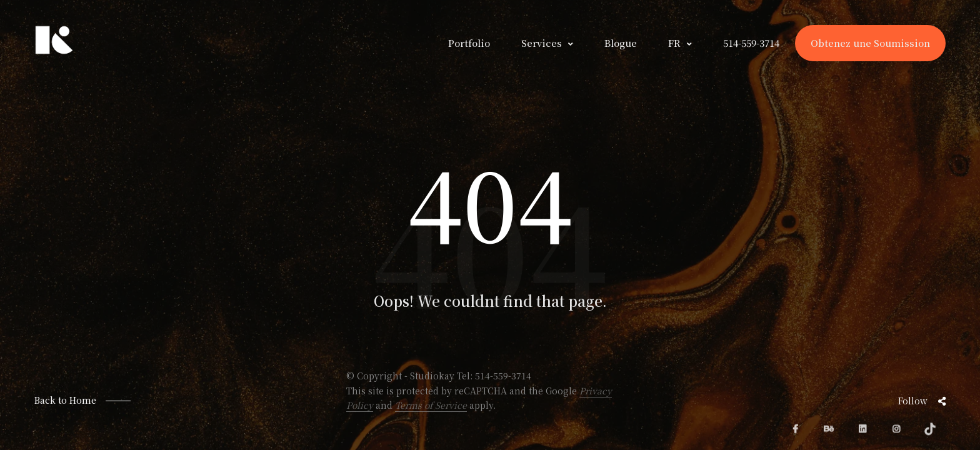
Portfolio (469, 43)
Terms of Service (431, 405)
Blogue (621, 43)
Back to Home (65, 400)
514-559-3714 (503, 376)
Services (542, 43)
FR (674, 43)
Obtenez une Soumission (870, 43)
